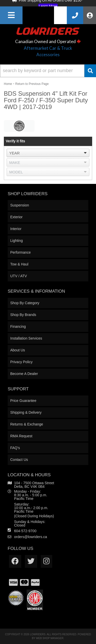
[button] (48, 71)
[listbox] (48, 153)
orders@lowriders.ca (31, 537)
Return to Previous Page (32, 84)
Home (8, 84)
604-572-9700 (25, 531)
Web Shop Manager (50, 638)
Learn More (48, 6)
